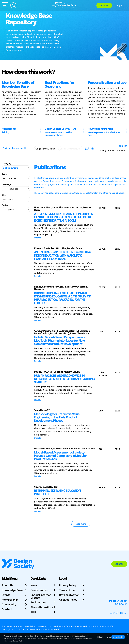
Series (5, 205)
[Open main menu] (5, 5)
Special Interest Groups (41, 596)
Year (4, 195)
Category (6, 163)
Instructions (19, 148)
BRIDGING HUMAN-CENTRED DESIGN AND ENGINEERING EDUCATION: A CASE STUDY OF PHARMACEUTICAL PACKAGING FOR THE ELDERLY (62, 298)
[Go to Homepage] (64, 5)
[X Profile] (125, 601)
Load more (81, 524)
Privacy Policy (68, 586)
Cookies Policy (68, 600)
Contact (7, 609)
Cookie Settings (104, 637)
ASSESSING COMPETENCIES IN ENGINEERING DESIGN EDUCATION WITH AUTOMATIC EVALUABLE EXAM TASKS (63, 256)
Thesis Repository (42, 607)
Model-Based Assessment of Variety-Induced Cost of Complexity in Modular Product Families (60, 456)
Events (6, 595)
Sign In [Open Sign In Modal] (120, 5)
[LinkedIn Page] (111, 601)
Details (37, 238)
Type (4, 174)
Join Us (104, 5)
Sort (5, 148)
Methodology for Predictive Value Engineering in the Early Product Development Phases (57, 418)
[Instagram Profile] (118, 601)
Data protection (69, 595)
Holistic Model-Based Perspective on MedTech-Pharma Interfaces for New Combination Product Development (59, 341)
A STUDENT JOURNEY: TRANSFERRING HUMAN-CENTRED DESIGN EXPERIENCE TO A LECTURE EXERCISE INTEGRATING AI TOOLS (64, 217)
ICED (33, 612)
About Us (7, 586)
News (34, 586)
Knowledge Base (12, 590)
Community (9, 605)
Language (7, 184)
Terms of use (67, 590)
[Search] (13, 5)
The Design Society (33, 629)
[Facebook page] (122, 601)
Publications (38, 603)
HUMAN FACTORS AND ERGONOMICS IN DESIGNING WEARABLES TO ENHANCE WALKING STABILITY (64, 379)
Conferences (39, 590)
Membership (10, 600)
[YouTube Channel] (114, 601)
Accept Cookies (118, 637)
